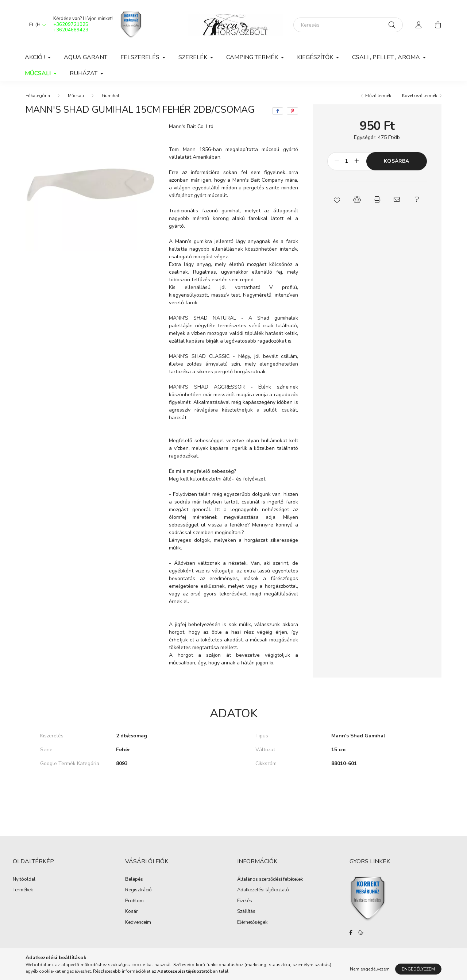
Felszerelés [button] (141, 57)
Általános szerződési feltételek (270, 880)
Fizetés (245, 901)
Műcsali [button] (38, 73)
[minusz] (337, 161)
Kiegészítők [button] (316, 57)
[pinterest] (292, 111)
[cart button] (438, 25)
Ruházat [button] (84, 73)
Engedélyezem (418, 969)
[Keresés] (348, 25)
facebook (351, 933)
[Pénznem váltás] (36, 25)
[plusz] (357, 161)
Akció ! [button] (36, 57)
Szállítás (246, 912)
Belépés (134, 880)
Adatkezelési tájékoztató (263, 890)
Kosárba (396, 161)
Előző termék (378, 96)
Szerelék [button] (194, 57)
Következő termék (420, 96)
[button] (337, 200)
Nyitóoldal (24, 880)
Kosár (132, 912)
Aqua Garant (86, 57)
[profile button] (419, 25)
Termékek (23, 890)
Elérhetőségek (252, 923)
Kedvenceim (138, 923)
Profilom (134, 901)
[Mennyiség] (347, 161)
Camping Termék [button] (253, 57)
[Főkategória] (38, 96)
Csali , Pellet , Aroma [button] (387, 57)
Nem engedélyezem (370, 969)
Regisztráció (138, 890)
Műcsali (76, 96)
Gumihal (111, 96)
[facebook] (278, 111)
